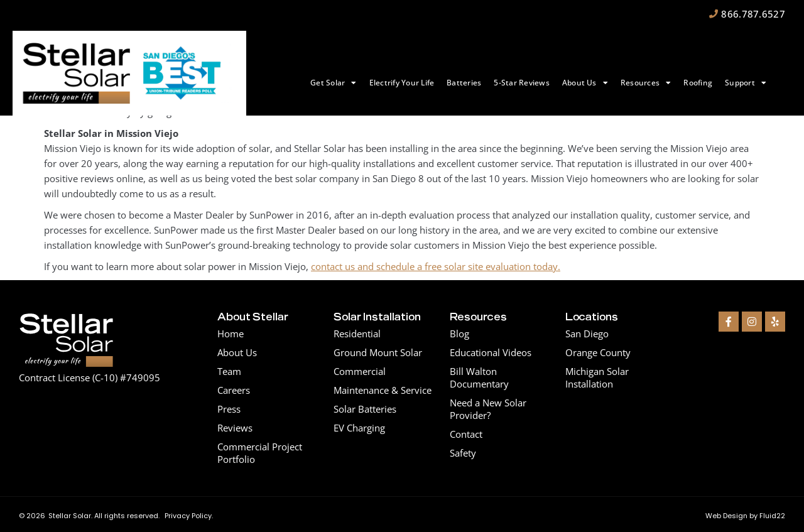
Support (746, 83)
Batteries (464, 83)
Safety (463, 453)
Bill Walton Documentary (479, 377)
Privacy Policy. (189, 516)
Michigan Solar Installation (597, 377)
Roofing (698, 83)
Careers (234, 390)
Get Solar (333, 83)
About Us (585, 83)
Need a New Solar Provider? (488, 409)
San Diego (587, 334)
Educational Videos (491, 352)
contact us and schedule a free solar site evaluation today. (436, 266)
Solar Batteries (365, 409)
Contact (466, 434)
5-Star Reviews (521, 83)
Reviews (235, 428)
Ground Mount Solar (378, 352)
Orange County (598, 352)
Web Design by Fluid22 (745, 516)
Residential (357, 334)
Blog (459, 334)
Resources (646, 83)
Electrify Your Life (402, 83)
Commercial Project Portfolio (260, 453)
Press (229, 409)
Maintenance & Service (383, 390)
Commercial (360, 371)
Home (231, 334)
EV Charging (359, 428)
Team (229, 371)
